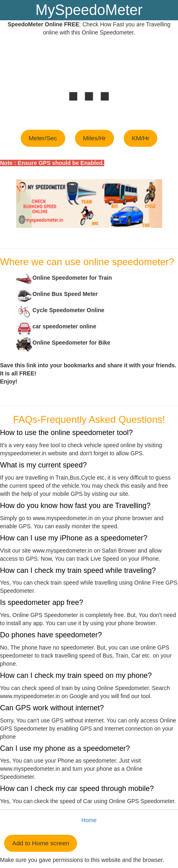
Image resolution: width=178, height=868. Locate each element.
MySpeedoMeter (89, 10)
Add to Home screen (41, 843)
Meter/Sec (43, 138)
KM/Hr (141, 138)
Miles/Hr (94, 138)
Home (89, 820)
